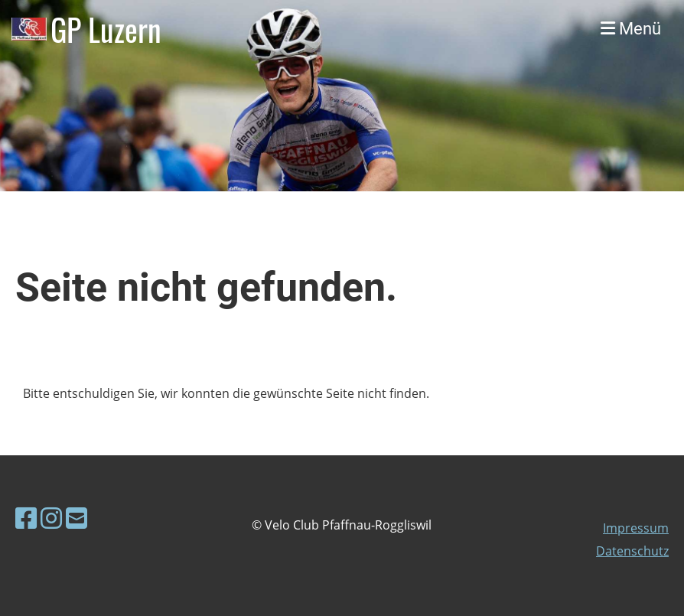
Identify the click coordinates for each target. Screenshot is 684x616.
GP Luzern (106, 29)
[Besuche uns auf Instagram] (51, 518)
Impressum (636, 528)
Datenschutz (632, 551)
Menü (631, 29)
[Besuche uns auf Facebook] (26, 518)
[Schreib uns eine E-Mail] (77, 518)
